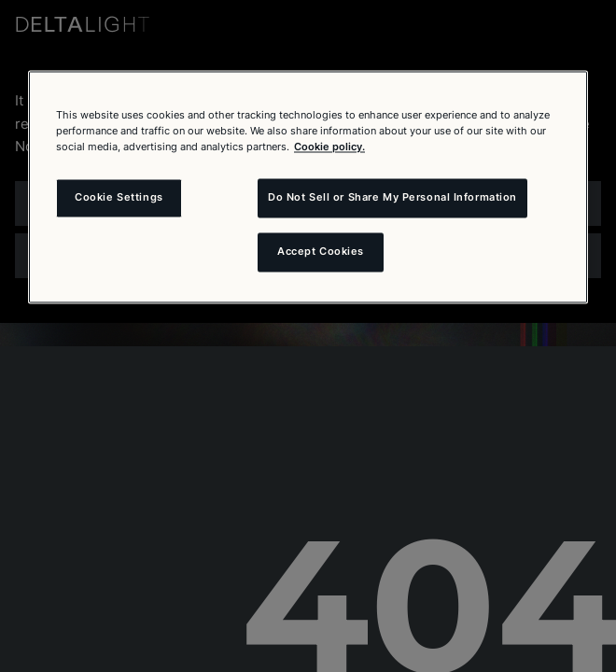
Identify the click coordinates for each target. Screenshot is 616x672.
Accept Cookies (321, 252)
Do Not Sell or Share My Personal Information (392, 198)
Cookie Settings (119, 198)
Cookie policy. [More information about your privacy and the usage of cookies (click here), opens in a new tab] (329, 147)
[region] (308, 187)
